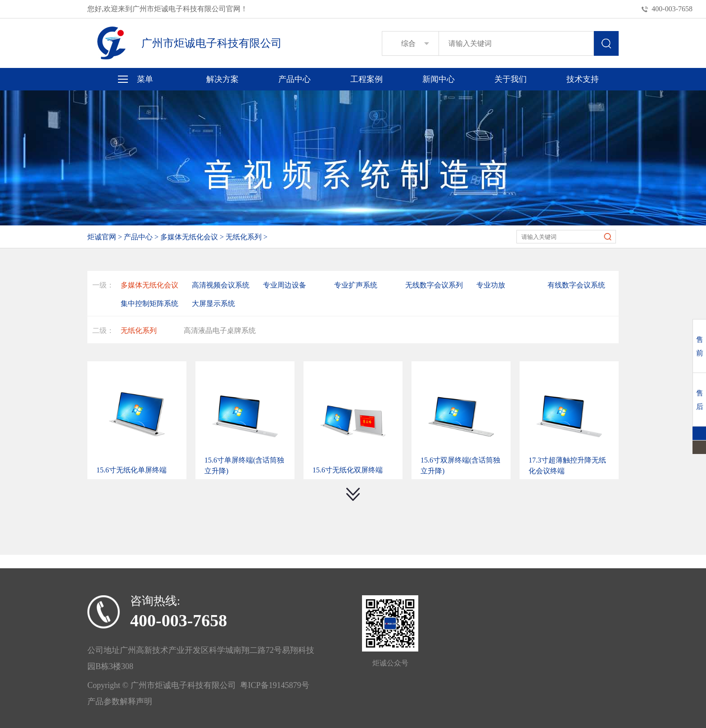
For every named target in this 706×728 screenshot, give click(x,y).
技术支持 (583, 79)
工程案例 (367, 79)
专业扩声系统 (356, 285)
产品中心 (294, 79)
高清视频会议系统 (221, 285)
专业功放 (491, 285)
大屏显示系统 (213, 303)
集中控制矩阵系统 (149, 303)
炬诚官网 (102, 237)
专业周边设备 (285, 285)
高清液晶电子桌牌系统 (220, 330)
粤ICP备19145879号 (273, 685)
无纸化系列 (244, 237)
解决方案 (222, 79)
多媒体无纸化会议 (189, 237)
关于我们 (511, 79)
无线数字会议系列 (434, 285)
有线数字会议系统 (576, 285)
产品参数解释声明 (120, 701)
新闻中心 (439, 79)
